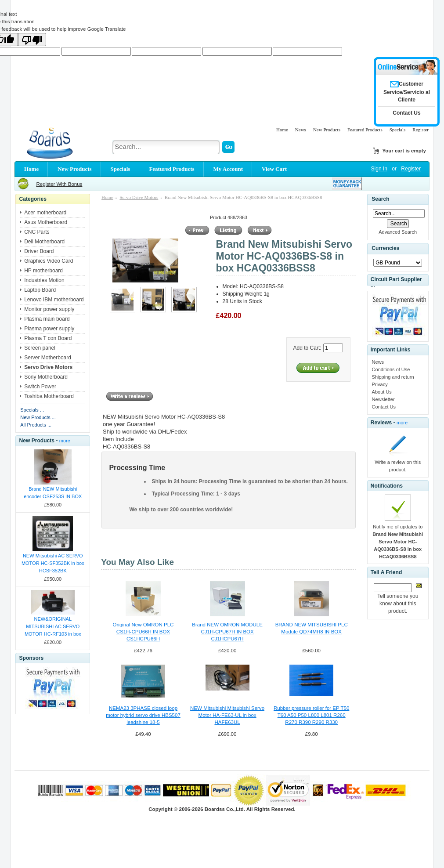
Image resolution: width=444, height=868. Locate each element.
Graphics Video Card (49, 261)
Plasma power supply (49, 329)
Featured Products (365, 130)
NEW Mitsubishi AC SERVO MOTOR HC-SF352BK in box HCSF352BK (53, 563)
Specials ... (32, 410)
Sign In (379, 169)
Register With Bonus (59, 184)
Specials (398, 130)
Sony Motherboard (46, 377)
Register (421, 130)
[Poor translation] (32, 40)
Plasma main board (47, 319)
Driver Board (39, 251)
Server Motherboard (48, 358)
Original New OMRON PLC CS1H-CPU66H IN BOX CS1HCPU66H (143, 632)
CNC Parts (37, 232)
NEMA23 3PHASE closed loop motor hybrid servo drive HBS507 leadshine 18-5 (143, 715)
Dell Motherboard (44, 242)
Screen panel (40, 348)
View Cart (274, 169)
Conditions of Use (391, 369)
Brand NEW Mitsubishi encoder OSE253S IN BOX (53, 493)
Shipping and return (393, 377)
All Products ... (36, 425)
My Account (228, 169)
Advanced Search (398, 232)
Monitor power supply (49, 309)
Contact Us (384, 407)
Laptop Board (40, 290)
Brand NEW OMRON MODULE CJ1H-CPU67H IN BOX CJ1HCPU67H (227, 632)
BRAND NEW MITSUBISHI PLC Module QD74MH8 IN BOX (312, 628)
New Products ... (38, 417)
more (65, 441)
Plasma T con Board (48, 338)
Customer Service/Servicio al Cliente (407, 92)
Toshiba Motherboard (49, 396)
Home (282, 130)
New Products (327, 130)
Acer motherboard (45, 213)
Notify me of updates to (398, 542)
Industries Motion (44, 280)
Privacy (380, 384)
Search (380, 199)
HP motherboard (43, 271)
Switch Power (40, 387)
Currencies (385, 248)
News (301, 130)
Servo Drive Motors (139, 197)
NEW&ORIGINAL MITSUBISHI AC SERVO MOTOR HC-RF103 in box (53, 626)
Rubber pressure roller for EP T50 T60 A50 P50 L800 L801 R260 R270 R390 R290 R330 (311, 715)
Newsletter (383, 399)
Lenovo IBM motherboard (54, 300)
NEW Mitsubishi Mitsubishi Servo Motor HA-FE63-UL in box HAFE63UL (227, 715)
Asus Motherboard (46, 222)
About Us (382, 392)
